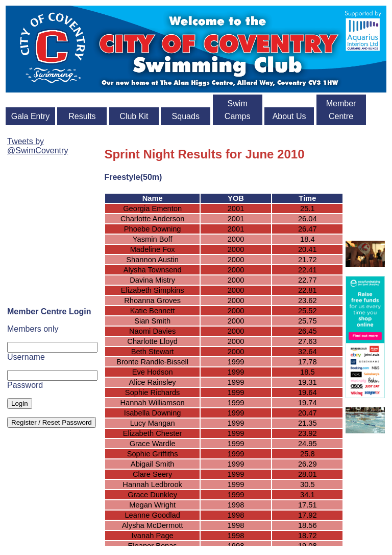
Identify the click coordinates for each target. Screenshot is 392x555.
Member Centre (341, 110)
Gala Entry (31, 116)
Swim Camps (238, 110)
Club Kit (134, 116)
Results (82, 116)
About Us (289, 116)
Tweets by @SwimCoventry (38, 146)
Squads (186, 116)
